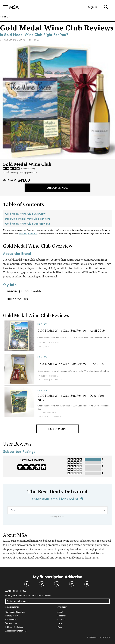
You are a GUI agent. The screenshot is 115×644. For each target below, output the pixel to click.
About (60, 612)
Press (60, 627)
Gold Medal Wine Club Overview (25, 214)
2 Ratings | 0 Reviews (28, 173)
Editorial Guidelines (14, 627)
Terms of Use (11, 623)
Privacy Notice (58, 517)
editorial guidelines (28, 234)
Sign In (92, 7)
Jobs (60, 623)
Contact (61, 619)
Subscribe (62, 616)
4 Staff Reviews (10, 173)
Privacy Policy (12, 616)
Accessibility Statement (16, 631)
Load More (57, 429)
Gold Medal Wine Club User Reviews (28, 224)
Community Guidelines (15, 612)
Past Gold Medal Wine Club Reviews (28, 219)
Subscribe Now (57, 188)
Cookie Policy (11, 619)
